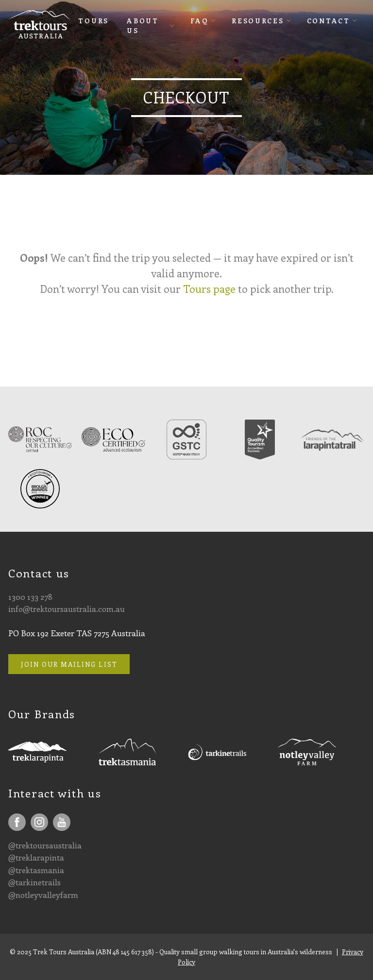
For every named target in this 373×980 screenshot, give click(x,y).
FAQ (200, 20)
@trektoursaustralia (45, 845)
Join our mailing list (69, 664)
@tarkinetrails (34, 882)
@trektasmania (36, 870)
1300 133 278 (30, 596)
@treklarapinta (36, 857)
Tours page (209, 289)
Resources (258, 20)
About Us (143, 25)
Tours (93, 20)
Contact (329, 20)
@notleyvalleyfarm (43, 895)
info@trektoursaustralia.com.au (67, 608)
